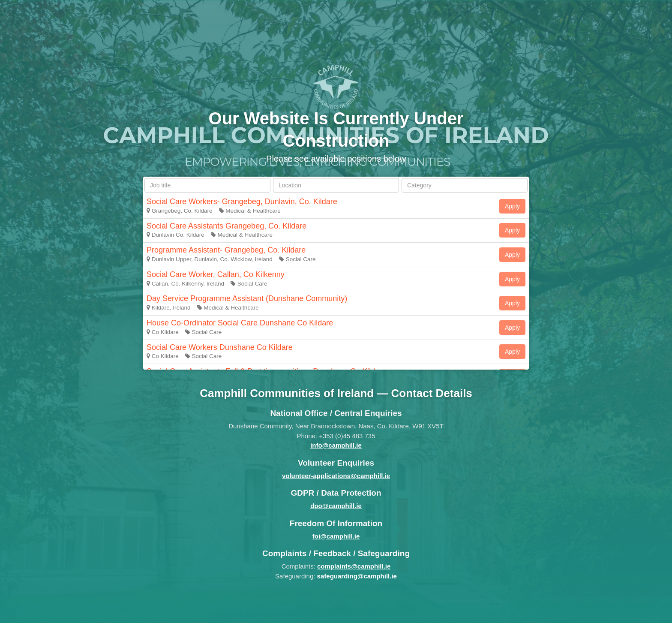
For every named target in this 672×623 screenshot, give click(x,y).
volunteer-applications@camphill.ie (336, 476)
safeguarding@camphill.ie (357, 576)
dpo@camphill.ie (336, 506)
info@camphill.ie (336, 445)
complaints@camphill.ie (354, 566)
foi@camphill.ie (336, 536)
